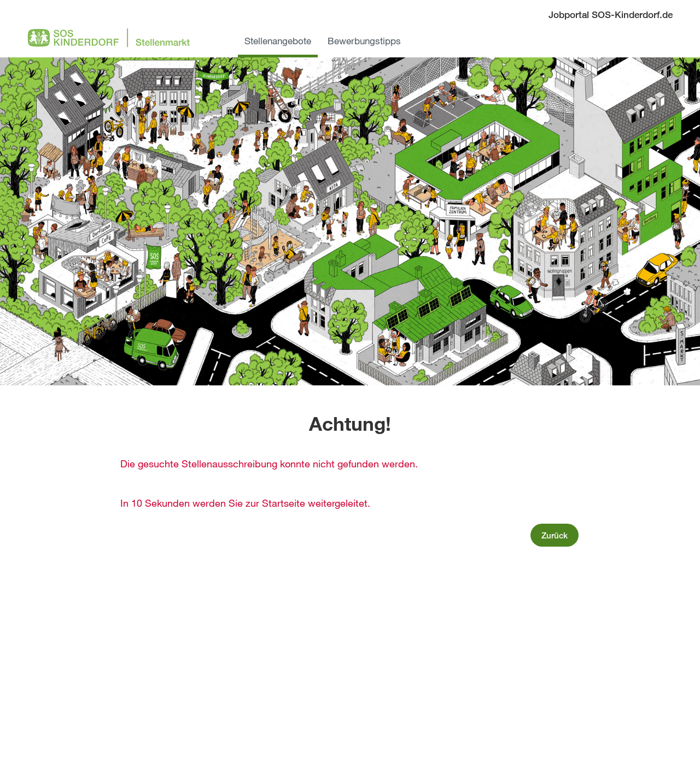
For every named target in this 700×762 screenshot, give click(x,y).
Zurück (555, 535)
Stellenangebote (278, 41)
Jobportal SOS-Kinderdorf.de (611, 14)
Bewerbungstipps (364, 41)
